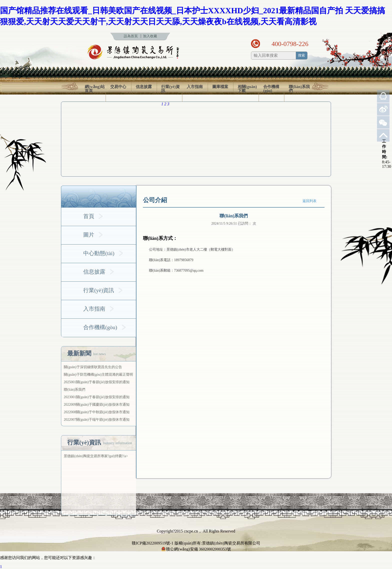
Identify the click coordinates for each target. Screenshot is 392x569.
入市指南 (195, 87)
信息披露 (144, 87)
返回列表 (309, 201)
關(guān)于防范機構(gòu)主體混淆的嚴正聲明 (98, 375)
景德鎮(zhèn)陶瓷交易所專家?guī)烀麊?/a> (96, 456)
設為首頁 (131, 36)
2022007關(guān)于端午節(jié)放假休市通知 (97, 420)
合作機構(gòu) (271, 89)
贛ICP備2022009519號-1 (152, 543)
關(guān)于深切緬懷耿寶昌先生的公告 (93, 367)
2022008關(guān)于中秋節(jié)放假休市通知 (97, 412)
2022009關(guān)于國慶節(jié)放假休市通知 (97, 405)
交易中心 (118, 87)
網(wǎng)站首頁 (95, 89)
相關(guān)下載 (247, 89)
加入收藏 (150, 36)
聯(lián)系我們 (299, 89)
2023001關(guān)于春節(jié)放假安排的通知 (97, 397)
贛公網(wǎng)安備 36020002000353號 (196, 549)
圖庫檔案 (220, 87)
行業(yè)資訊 (170, 89)
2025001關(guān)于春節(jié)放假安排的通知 (97, 382)
